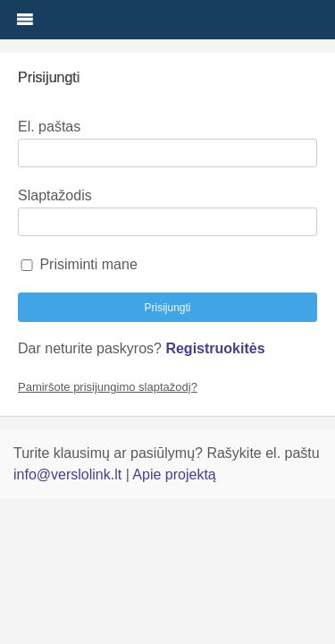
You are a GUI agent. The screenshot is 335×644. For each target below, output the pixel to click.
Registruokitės (215, 348)
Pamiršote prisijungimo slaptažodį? (108, 387)
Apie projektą (174, 475)
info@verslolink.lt (70, 475)
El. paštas (49, 127)
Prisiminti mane (78, 264)
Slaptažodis (55, 195)
